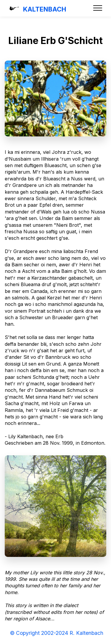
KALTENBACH (45, 9)
